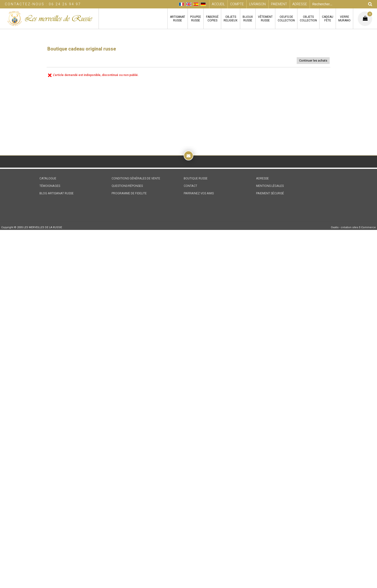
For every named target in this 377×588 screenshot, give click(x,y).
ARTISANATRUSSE (178, 19)
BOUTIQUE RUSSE (196, 178)
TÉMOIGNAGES (50, 186)
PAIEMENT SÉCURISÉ (270, 193)
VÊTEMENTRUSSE (265, 19)
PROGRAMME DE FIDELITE (129, 193)
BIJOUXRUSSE (248, 19)
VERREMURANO (344, 19)
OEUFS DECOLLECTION (286, 19)
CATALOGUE (48, 178)
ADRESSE (262, 178)
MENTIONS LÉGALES (270, 186)
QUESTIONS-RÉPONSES (127, 186)
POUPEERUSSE (196, 19)
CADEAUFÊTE (328, 19)
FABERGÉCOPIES (212, 19)
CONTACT (190, 186)
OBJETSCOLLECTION (308, 19)
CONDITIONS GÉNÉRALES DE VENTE (136, 178)
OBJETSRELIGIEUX (231, 19)
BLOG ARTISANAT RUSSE (57, 193)
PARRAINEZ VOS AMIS (199, 193)
